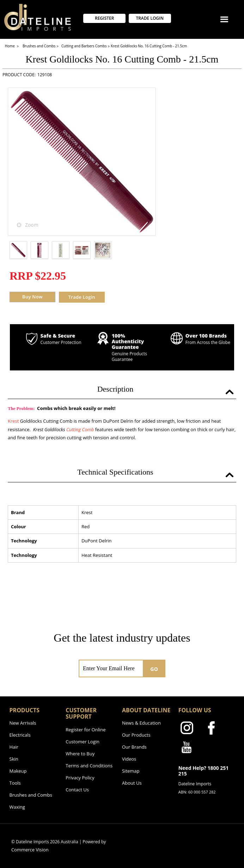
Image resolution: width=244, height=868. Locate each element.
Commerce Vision (30, 850)
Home (10, 46)
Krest (13, 421)
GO (154, 669)
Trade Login (82, 297)
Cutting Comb (80, 429)
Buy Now (32, 297)
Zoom (32, 225)
